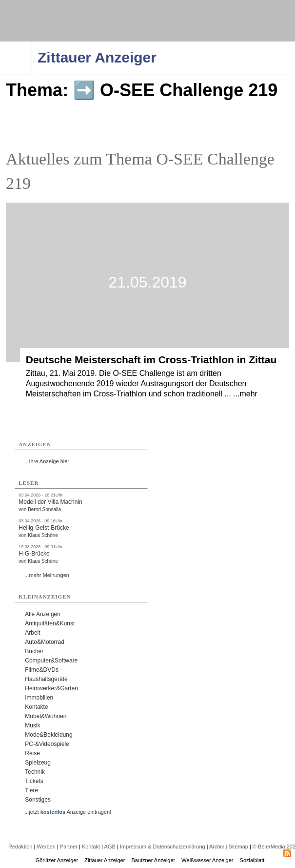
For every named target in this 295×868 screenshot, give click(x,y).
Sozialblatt (252, 860)
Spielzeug (38, 763)
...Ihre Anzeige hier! (48, 461)
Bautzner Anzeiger (153, 860)
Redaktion (20, 847)
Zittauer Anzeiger (105, 860)
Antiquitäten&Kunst (50, 623)
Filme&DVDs (42, 670)
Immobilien (39, 698)
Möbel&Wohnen (46, 716)
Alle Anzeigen (43, 614)
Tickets (34, 781)
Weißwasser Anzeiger (207, 860)
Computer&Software (51, 661)
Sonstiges (38, 800)
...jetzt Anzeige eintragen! (68, 812)
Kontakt (91, 847)
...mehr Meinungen (47, 575)
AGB (110, 847)
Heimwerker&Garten (51, 688)
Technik (35, 772)
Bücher (34, 651)
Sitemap (238, 847)
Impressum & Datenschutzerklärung (163, 847)
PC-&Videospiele (47, 744)
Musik (32, 725)
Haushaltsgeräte (46, 679)
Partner (69, 847)
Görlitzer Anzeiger (57, 860)
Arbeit (32, 633)
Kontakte (36, 707)
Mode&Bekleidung (49, 735)
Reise (32, 753)
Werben (46, 847)
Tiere (31, 790)
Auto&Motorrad (45, 642)
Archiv (217, 847)
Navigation (32, 44)
